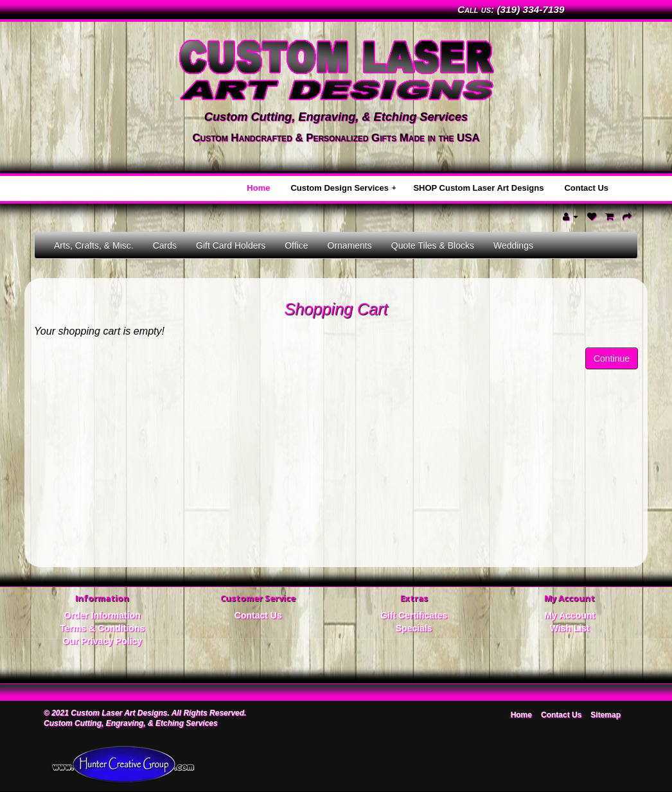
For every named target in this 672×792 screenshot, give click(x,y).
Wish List (570, 628)
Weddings (513, 245)
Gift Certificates (414, 615)
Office (296, 245)
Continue (612, 358)
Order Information (102, 615)
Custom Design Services (343, 188)
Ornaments (350, 245)
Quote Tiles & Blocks (433, 245)
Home (258, 188)
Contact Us (586, 188)
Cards (165, 245)
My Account (570, 615)
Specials (414, 628)
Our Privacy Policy (102, 641)
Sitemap (606, 715)
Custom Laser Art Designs (119, 713)
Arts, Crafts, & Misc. (94, 245)
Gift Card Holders (231, 245)
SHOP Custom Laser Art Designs (478, 188)
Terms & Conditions (102, 628)
